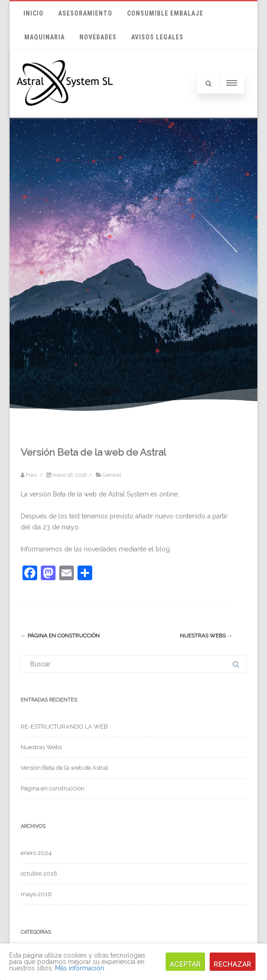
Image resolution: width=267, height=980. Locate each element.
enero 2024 (36, 853)
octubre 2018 (39, 874)
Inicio (33, 13)
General (112, 475)
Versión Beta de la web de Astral (64, 768)
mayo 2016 (36, 894)
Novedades (98, 37)
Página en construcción (60, 636)
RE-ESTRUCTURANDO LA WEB (64, 727)
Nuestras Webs (206, 636)
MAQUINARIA (44, 37)
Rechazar (233, 964)
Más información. (80, 968)
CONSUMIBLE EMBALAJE (165, 13)
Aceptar (185, 964)
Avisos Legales (157, 37)
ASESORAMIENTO (85, 13)
